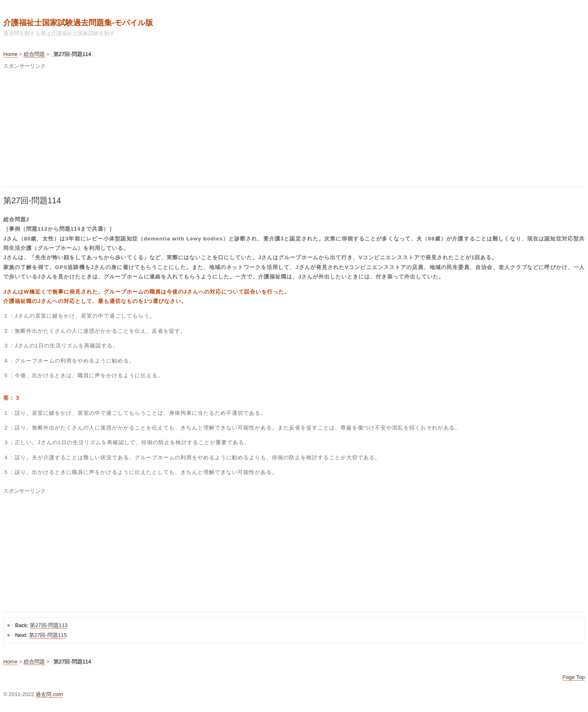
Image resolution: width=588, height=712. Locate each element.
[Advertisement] (248, 129)
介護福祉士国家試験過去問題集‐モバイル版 (78, 23)
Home (10, 54)
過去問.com (49, 694)
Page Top (574, 677)
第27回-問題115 (48, 635)
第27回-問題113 (49, 625)
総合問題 (34, 54)
